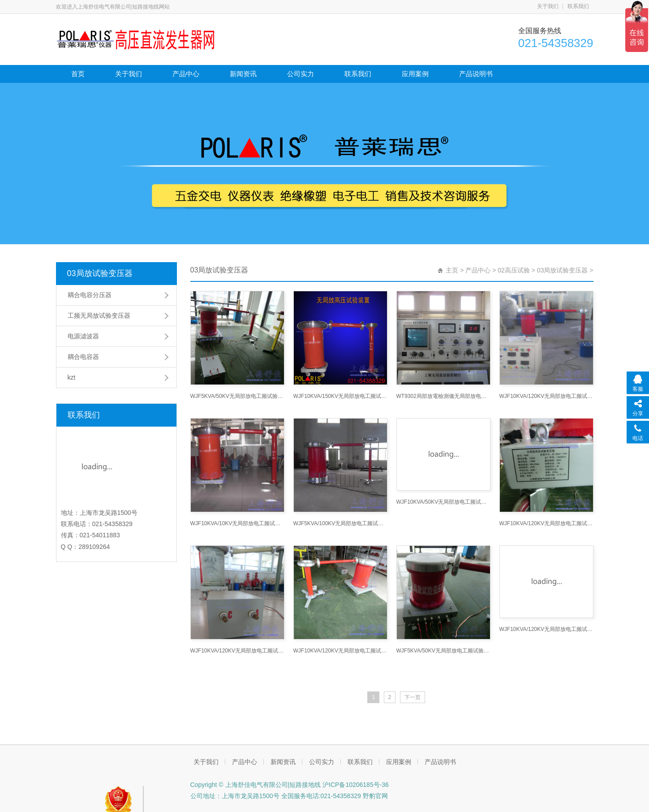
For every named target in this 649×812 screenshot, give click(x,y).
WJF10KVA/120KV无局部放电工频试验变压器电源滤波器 (237, 651)
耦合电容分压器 (90, 295)
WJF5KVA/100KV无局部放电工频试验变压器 (340, 523)
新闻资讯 (243, 74)
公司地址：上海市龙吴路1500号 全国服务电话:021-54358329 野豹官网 (289, 796)
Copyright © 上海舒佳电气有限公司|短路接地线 (256, 785)
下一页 (413, 697)
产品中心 (186, 74)
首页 (78, 74)
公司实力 (301, 74)
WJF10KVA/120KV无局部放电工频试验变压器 (546, 396)
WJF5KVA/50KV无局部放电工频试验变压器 (443, 567)
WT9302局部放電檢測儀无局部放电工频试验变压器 (443, 396)
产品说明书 (476, 74)
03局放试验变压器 (100, 273)
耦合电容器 (83, 357)
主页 (452, 270)
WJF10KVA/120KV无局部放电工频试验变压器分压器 (546, 629)
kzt (72, 377)
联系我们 (578, 6)
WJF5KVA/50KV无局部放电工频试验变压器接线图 (237, 396)
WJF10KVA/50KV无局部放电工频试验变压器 (443, 502)
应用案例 (415, 74)
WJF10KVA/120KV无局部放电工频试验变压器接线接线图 (340, 651)
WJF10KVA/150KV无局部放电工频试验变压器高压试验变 (340, 396)
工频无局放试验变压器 (99, 315)
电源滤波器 (83, 336)
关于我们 (548, 6)
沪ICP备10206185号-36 (355, 785)
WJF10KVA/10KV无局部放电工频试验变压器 (237, 523)
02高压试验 (514, 270)
